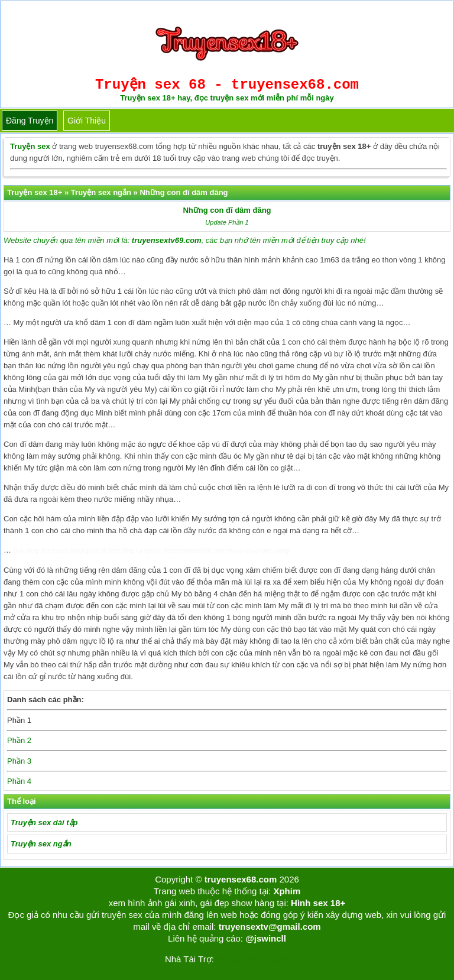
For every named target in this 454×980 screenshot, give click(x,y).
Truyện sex (30, 146)
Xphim (287, 891)
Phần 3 (19, 761)
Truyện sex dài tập (44, 822)
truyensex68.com (241, 879)
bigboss (274, 959)
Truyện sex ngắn (41, 844)
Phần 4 (19, 781)
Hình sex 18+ (318, 903)
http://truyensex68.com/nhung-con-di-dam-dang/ (227, 551)
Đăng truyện (30, 121)
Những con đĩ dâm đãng (227, 210)
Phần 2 (19, 740)
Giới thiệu (87, 121)
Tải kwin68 (235, 959)
